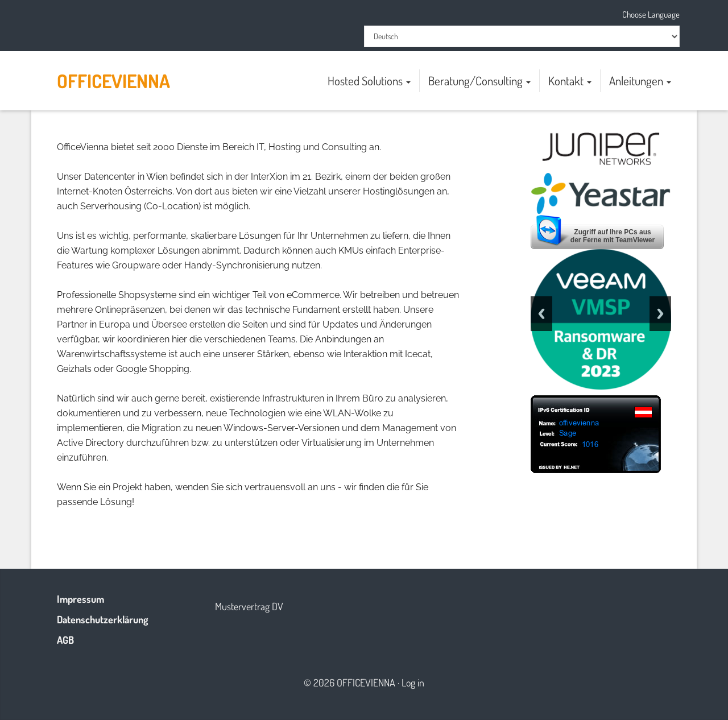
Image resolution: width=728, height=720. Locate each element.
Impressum (80, 599)
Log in (413, 682)
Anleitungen (640, 80)
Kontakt (570, 80)
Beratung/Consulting (479, 80)
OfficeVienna (113, 81)
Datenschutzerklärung (102, 619)
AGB (65, 640)
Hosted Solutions (369, 80)
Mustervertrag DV (249, 606)
